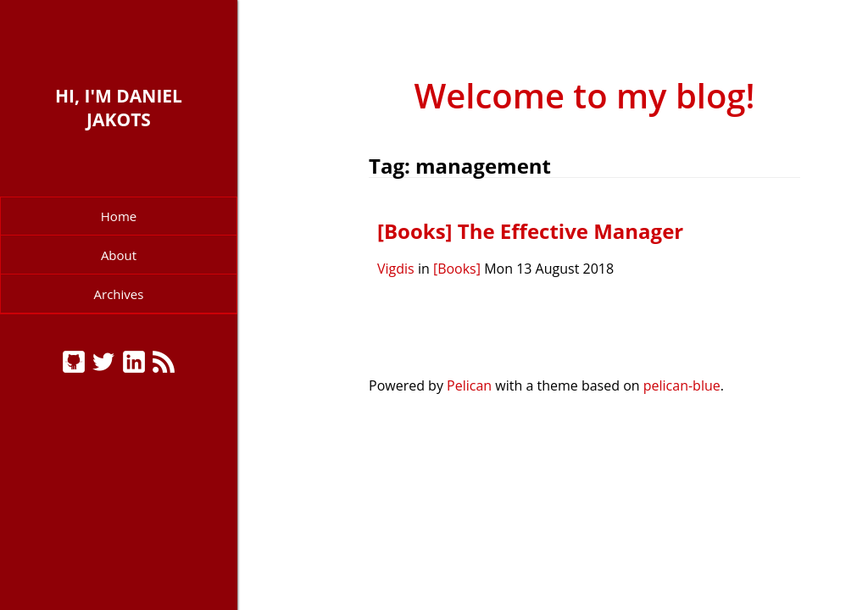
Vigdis (396, 269)
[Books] (457, 269)
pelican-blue (682, 385)
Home (119, 216)
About (119, 255)
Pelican (469, 385)
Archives (119, 294)
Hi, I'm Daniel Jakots (119, 108)
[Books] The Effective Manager (530, 231)
